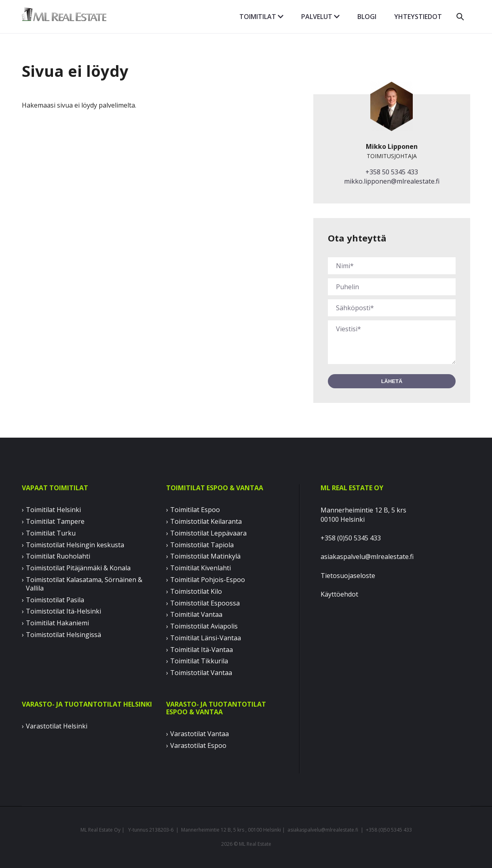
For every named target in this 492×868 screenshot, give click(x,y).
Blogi (367, 17)
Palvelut (320, 17)
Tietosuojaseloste (348, 576)
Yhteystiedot (418, 17)
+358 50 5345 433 (392, 172)
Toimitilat (261, 17)
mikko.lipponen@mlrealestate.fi (392, 181)
